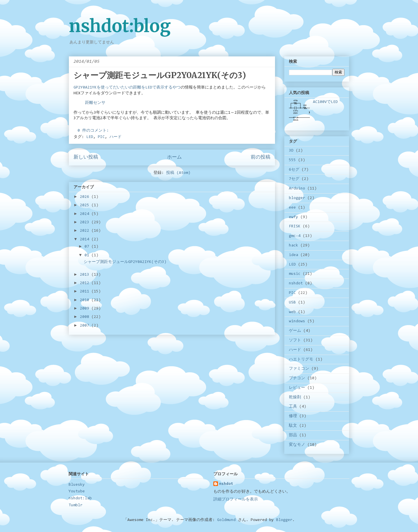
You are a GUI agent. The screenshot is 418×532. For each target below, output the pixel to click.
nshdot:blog (120, 26)
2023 (86, 222)
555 (292, 160)
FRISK (295, 227)
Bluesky (77, 485)
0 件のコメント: (94, 131)
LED (90, 137)
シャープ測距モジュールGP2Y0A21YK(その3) (160, 75)
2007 (86, 326)
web (292, 312)
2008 (86, 317)
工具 (293, 407)
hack (294, 246)
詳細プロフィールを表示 (236, 500)
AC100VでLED (325, 102)
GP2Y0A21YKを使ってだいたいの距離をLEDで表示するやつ (127, 88)
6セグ (294, 170)
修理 (293, 416)
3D (291, 151)
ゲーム (295, 331)
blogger (297, 198)
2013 (86, 275)
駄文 (293, 426)
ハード (115, 137)
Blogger (284, 520)
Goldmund (226, 520)
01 (88, 255)
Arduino (297, 189)
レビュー (297, 388)
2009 (86, 309)
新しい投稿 (86, 157)
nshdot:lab (80, 498)
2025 (86, 205)
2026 (86, 197)
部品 (293, 435)
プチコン (297, 378)
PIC (101, 137)
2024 (86, 214)
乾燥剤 (295, 397)
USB (292, 303)
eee (292, 208)
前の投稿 (261, 157)
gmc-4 (295, 236)
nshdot (296, 284)
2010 (86, 300)
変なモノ (297, 445)
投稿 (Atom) (178, 173)
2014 (86, 240)
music (295, 274)
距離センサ (95, 103)
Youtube (77, 491)
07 (88, 247)
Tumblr (76, 505)
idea (294, 255)
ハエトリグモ (301, 360)
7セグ (294, 179)
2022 (86, 231)
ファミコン (299, 369)
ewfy (294, 217)
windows (297, 321)
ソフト (295, 340)
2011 (86, 292)
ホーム (174, 157)
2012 (86, 283)
